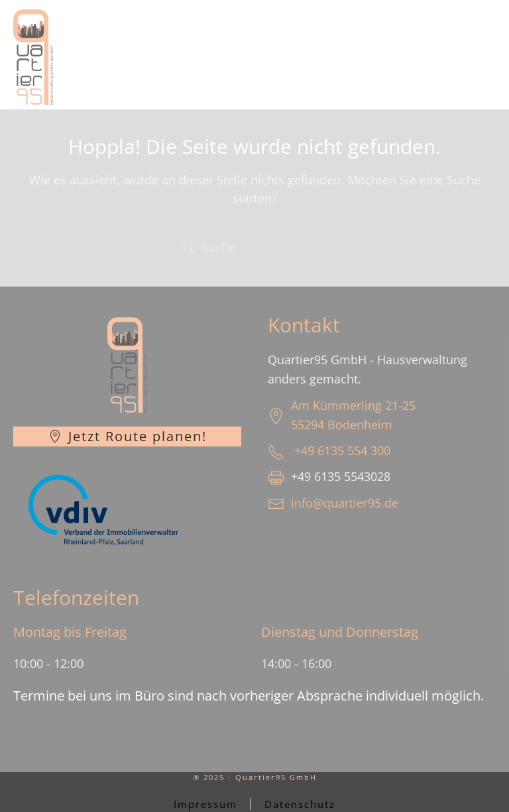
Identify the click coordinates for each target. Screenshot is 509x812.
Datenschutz (300, 804)
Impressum (205, 804)
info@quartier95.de (345, 503)
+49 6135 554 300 (342, 450)
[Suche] (254, 247)
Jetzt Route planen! (128, 436)
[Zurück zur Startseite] (33, 55)
